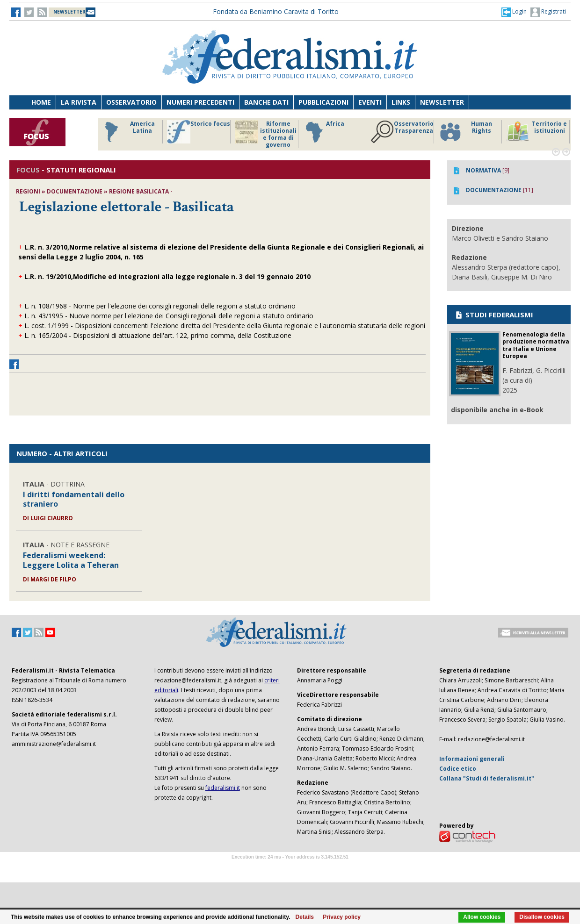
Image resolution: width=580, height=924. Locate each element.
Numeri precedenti (200, 102)
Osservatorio (131, 102)
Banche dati (266, 102)
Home (41, 102)
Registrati (548, 12)
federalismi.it (223, 788)
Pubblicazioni (323, 102)
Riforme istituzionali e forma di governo (266, 134)
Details (305, 917)
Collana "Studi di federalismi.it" (487, 778)
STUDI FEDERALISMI (494, 315)
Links (401, 102)
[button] (514, 12)
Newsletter (442, 102)
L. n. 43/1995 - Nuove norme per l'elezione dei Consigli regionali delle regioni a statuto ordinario (169, 316)
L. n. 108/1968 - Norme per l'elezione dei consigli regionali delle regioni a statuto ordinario (160, 306)
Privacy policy (342, 917)
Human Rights (465, 132)
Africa (323, 132)
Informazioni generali (472, 759)
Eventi (370, 102)
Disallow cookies (542, 917)
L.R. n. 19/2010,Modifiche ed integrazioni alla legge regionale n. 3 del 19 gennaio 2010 (167, 276)
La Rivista (79, 102)
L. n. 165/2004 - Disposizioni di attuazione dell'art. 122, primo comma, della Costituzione (158, 335)
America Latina (127, 132)
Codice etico (458, 769)
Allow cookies (482, 917)
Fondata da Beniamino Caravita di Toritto (276, 11)
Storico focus (199, 132)
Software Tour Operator (290, 868)
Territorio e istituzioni (536, 132)
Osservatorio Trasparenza (402, 132)
